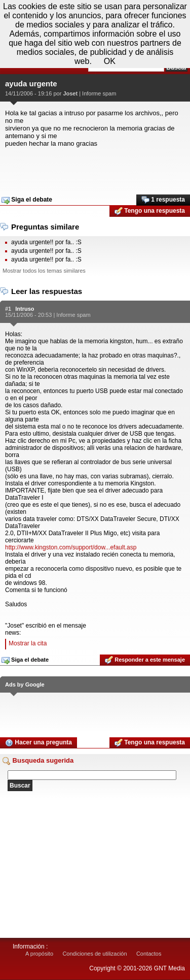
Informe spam (99, 93)
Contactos (149, 954)
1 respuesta (163, 200)
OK (110, 61)
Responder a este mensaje (145, 660)
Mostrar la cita (28, 643)
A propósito (39, 954)
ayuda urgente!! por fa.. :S (46, 242)
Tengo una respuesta (150, 211)
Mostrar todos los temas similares (44, 271)
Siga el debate (27, 200)
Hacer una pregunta (39, 743)
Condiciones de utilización (94, 954)
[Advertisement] (95, 168)
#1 (8, 309)
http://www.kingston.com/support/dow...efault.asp (71, 547)
